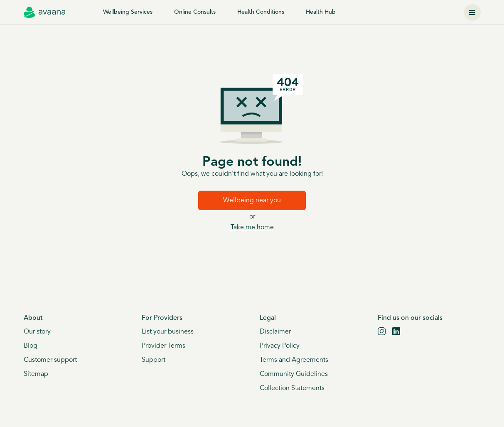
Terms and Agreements (294, 360)
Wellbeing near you (252, 201)
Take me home (252, 228)
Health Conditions (261, 12)
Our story (37, 332)
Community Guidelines (294, 374)
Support (154, 360)
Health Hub (321, 12)
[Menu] (472, 12)
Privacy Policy (280, 346)
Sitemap (36, 374)
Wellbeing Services (128, 12)
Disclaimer (275, 332)
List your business (168, 332)
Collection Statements (292, 388)
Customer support (50, 360)
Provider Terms (163, 346)
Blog (31, 346)
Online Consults (195, 12)
